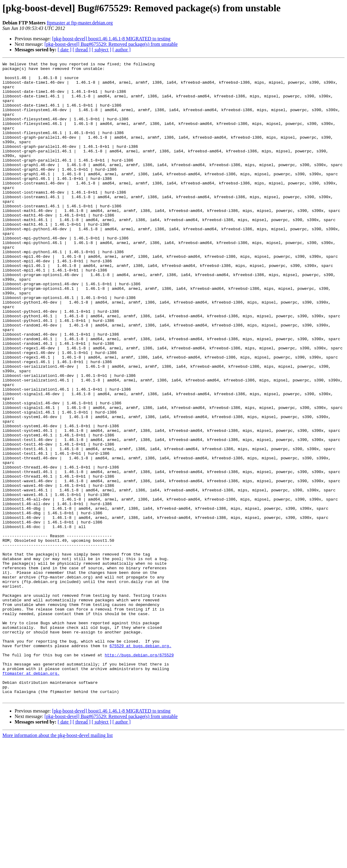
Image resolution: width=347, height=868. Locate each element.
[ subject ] (102, 50)
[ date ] (64, 50)
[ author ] (122, 50)
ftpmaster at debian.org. (31, 796)
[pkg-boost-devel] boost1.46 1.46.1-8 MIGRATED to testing (111, 39)
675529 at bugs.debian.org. (140, 763)
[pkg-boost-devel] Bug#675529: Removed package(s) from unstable (111, 44)
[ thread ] (82, 50)
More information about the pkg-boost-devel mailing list (58, 863)
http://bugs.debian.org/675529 (139, 774)
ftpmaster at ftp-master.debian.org (80, 23)
